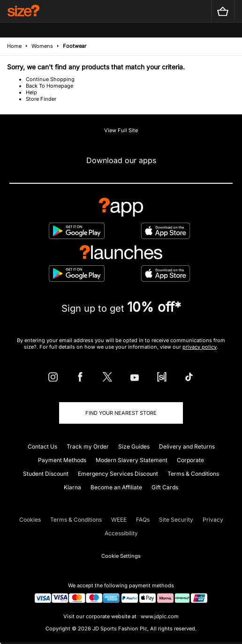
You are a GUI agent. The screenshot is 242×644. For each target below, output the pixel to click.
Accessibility (121, 533)
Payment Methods (62, 460)
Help (31, 92)
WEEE (119, 520)
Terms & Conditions (193, 474)
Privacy (213, 520)
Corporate (190, 460)
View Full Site (121, 130)
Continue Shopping (50, 79)
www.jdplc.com (159, 616)
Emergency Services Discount (118, 474)
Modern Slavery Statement (132, 460)
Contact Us (42, 446)
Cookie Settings (121, 556)
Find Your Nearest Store (121, 413)
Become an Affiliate (116, 487)
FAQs (143, 520)
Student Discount (46, 474)
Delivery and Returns (187, 446)
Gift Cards (165, 487)
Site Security (176, 520)
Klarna (72, 487)
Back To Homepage (49, 86)
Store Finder (41, 99)
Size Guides (134, 446)
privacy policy (200, 347)
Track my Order (88, 446)
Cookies (30, 520)
